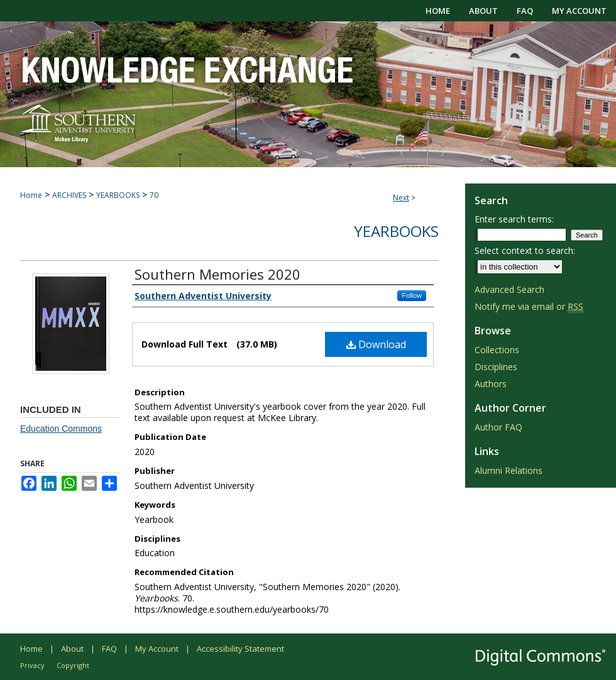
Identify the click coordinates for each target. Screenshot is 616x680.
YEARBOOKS (118, 195)
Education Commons (61, 429)
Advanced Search (509, 289)
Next (401, 198)
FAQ (109, 649)
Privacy (32, 665)
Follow (412, 295)
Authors (491, 384)
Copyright (73, 665)
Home (31, 195)
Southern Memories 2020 (217, 274)
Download (376, 344)
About (72, 649)
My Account (157, 649)
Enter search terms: (514, 219)
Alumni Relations (509, 470)
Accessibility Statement (240, 649)
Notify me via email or (529, 306)
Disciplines (496, 367)
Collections (497, 350)
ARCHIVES (69, 195)
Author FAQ (498, 427)
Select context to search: (525, 250)
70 (154, 195)
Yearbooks (396, 231)
